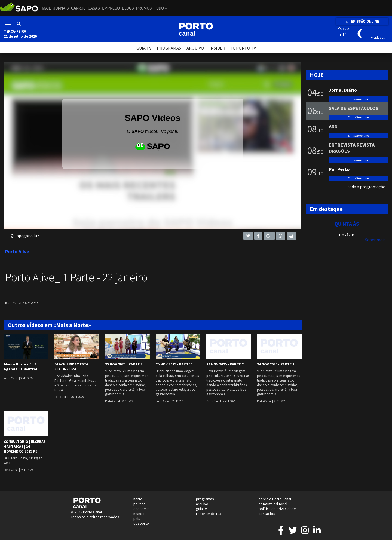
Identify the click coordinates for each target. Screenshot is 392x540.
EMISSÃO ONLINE (362, 21)
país (137, 518)
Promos (144, 8)
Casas (94, 8)
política (139, 504)
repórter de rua (209, 514)
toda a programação (366, 187)
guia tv (201, 509)
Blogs (128, 8)
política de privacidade (277, 509)
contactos (267, 514)
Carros (78, 8)
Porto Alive (17, 251)
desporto (141, 523)
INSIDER (217, 48)
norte (138, 499)
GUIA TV (144, 48)
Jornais (61, 8)
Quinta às (347, 224)
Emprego (111, 8)
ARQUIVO (195, 48)
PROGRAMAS (169, 48)
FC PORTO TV (243, 48)
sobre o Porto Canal (275, 499)
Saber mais (375, 240)
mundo (139, 514)
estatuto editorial (273, 504)
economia (141, 509)
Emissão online (358, 99)
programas (205, 499)
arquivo (202, 504)
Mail (46, 8)
